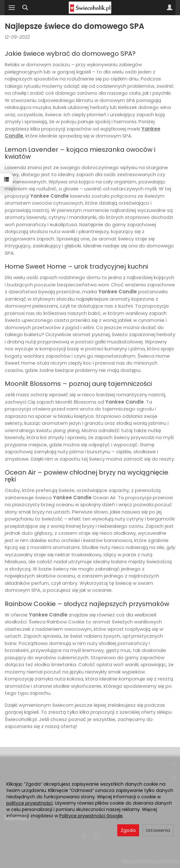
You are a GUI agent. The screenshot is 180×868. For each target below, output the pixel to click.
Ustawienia (158, 830)
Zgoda (128, 830)
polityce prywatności (29, 803)
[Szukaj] (25, 8)
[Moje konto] (170, 8)
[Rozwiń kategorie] (12, 8)
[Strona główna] (90, 8)
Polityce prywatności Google (91, 816)
